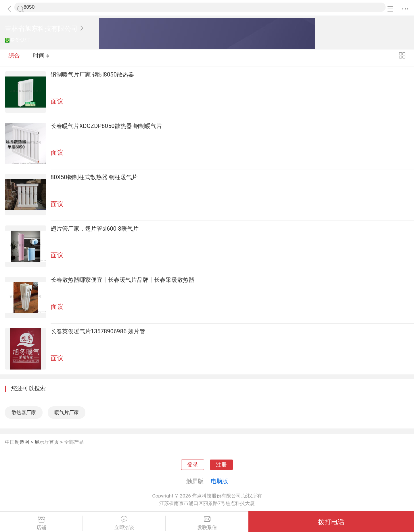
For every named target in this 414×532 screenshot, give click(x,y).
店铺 (41, 523)
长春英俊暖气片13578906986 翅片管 (98, 331)
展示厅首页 (47, 442)
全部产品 (74, 442)
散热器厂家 (24, 412)
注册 (221, 465)
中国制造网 (17, 442)
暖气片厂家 (67, 412)
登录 (193, 465)
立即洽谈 (124, 523)
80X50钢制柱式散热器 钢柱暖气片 (94, 177)
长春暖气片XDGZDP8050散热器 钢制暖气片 (106, 126)
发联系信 (207, 523)
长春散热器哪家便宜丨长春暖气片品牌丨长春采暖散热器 (122, 280)
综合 (14, 58)
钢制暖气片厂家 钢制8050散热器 (92, 74)
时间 (42, 58)
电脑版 (219, 481)
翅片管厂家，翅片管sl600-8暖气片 (95, 229)
